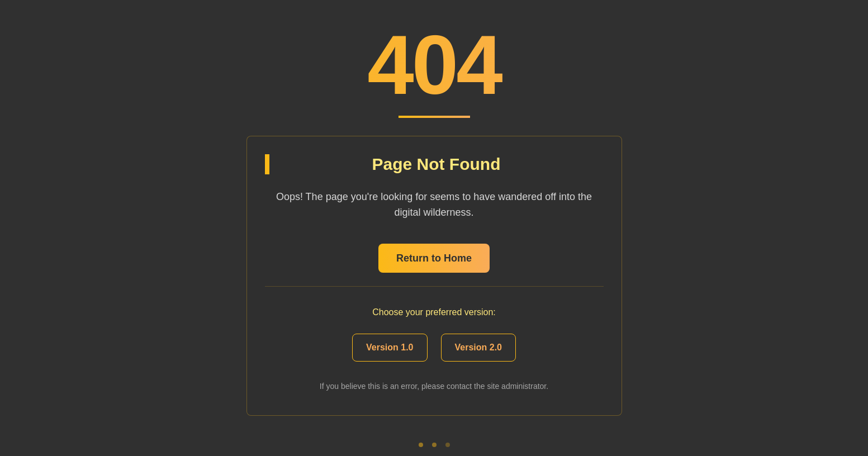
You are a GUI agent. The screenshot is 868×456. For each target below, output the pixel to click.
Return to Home (434, 258)
